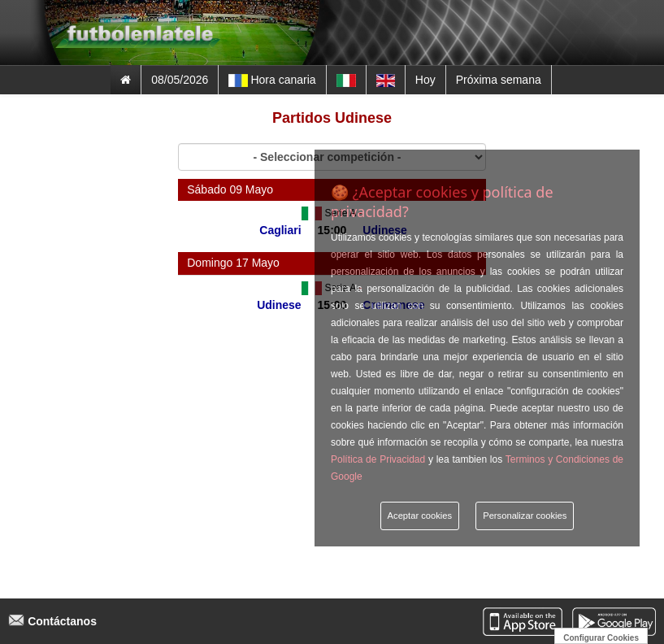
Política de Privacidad (378, 459)
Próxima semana (499, 80)
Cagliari (280, 230)
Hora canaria (272, 80)
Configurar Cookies (601, 638)
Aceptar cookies (420, 516)
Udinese (279, 305)
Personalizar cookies (525, 516)
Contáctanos (52, 621)
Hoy (425, 80)
